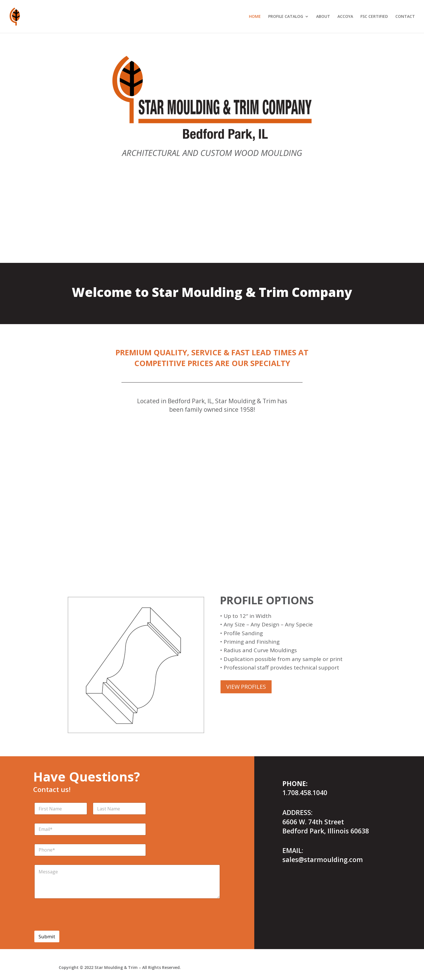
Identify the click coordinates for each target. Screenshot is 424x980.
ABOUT (323, 17)
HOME (255, 17)
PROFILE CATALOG (286, 17)
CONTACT (405, 17)
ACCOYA (345, 17)
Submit (47, 936)
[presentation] (77, 927)
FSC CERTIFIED (374, 17)
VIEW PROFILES (246, 687)
